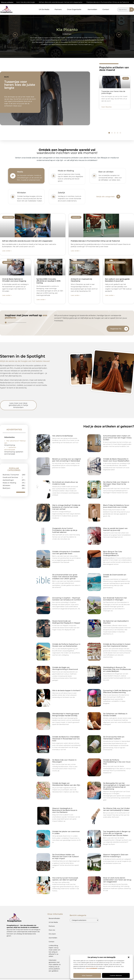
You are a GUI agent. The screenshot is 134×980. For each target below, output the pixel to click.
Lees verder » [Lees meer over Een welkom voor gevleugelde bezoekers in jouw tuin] (110, 295)
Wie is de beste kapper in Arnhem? (66, 690)
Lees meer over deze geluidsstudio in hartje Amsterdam (18, 405)
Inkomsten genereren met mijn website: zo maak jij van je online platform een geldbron (55, 965)
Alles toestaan (87, 975)
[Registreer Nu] (126, 329)
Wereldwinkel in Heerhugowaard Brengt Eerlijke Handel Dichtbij (66, 715)
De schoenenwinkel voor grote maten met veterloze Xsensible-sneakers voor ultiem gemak (65, 577)
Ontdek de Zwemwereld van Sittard (115, 576)
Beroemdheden (54, 918)
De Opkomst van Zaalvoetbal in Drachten (116, 622)
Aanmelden (92, 9)
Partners (58, 9)
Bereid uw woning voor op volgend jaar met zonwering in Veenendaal (66, 460)
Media (20, 172)
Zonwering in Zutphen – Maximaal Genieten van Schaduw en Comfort (67, 599)
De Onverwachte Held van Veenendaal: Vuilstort (114, 738)
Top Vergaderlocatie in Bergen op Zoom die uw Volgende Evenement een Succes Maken (117, 833)
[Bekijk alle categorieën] (118, 197)
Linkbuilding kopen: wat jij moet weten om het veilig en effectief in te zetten (54, 951)
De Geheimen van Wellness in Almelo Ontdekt (115, 715)
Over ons (52, 930)
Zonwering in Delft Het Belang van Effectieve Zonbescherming (117, 691)
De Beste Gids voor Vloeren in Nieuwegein (64, 761)
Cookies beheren (116, 975)
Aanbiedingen (67, 34)
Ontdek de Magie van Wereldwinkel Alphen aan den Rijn (66, 784)
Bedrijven (7, 488)
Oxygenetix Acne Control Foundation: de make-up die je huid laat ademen (65, 530)
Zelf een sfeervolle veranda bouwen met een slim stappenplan (65, 2)
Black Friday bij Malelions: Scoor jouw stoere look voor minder (116, 506)
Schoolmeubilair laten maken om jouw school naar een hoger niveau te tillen (117, 438)
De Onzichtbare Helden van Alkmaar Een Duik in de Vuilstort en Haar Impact (65, 857)
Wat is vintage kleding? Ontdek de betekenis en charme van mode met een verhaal (66, 507)
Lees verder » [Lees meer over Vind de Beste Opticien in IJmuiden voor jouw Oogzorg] (7, 295)
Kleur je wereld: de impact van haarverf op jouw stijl (115, 529)
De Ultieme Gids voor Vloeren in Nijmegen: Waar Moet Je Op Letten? (116, 484)
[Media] (13, 176)
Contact (106, 9)
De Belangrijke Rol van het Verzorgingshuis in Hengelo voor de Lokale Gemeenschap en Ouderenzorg (116, 786)
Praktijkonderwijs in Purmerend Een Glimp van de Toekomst (112, 2)
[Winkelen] (13, 197)
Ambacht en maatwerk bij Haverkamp (81, 280)
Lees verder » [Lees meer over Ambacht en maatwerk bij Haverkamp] (75, 295)
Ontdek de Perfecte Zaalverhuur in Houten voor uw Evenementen (66, 645)
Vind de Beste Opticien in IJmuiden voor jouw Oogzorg (14, 280)
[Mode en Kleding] (54, 176)
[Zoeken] (132, 10)
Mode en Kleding (66, 171)
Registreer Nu (116, 329)
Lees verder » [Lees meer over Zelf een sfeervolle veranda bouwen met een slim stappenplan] (7, 251)
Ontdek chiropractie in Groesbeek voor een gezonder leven (66, 553)
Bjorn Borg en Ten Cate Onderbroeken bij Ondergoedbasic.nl (113, 553)
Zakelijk (61, 193)
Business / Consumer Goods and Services (11, 476)
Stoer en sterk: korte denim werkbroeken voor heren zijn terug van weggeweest (117, 880)
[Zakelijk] (54, 197)
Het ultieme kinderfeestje (63, 436)
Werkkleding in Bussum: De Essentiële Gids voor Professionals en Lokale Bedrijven (117, 669)
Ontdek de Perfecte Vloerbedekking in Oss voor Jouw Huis (117, 762)
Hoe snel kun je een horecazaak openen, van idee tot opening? (65, 879)
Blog (7, 77)
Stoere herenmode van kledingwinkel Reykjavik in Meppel (66, 622)
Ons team (52, 934)
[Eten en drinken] (94, 176)
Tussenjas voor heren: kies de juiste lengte (24, 2)
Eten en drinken (106, 172)
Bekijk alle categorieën (106, 197)
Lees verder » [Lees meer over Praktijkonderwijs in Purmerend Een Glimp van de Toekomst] (75, 251)
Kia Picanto (67, 30)
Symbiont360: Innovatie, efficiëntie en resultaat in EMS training (48, 281)
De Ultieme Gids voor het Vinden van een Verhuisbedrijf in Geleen (116, 809)
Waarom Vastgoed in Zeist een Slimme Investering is (116, 856)
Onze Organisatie (75, 9)
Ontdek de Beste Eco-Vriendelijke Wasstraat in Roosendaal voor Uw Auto (66, 739)
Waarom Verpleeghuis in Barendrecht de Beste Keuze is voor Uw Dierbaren (65, 810)
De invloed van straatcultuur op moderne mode (65, 483)
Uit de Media (53, 922)
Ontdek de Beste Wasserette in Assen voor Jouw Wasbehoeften (116, 460)
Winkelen (22, 193)
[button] (129, 957)
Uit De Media (44, 9)
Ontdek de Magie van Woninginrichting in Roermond (65, 668)
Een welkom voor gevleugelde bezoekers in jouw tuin (117, 280)
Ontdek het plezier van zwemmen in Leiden (66, 832)
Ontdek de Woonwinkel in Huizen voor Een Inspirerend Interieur (117, 645)
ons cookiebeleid (92, 968)
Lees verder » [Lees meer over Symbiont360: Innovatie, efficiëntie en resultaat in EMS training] (41, 299)
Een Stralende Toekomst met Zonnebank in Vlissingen (115, 599)
